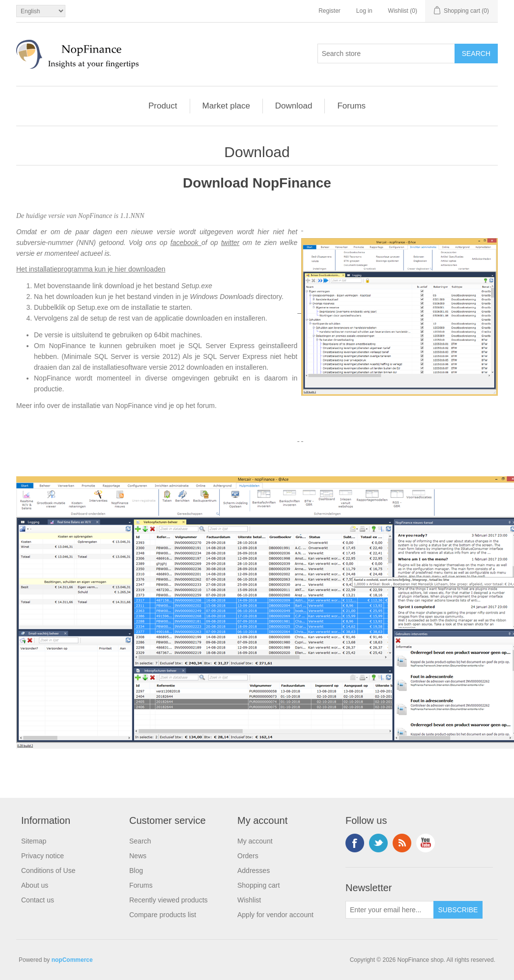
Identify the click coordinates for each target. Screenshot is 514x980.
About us (35, 885)
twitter (230, 243)
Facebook (355, 843)
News (138, 856)
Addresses (254, 871)
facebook (186, 243)
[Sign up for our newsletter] (390, 910)
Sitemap (34, 841)
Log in (364, 11)
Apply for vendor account (275, 915)
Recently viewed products (169, 900)
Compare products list (163, 915)
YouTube (426, 843)
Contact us (38, 900)
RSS (402, 843)
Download (294, 106)
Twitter (378, 843)
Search (140, 841)
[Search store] (386, 54)
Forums (351, 106)
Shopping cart (258, 885)
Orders (248, 856)
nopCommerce (72, 960)
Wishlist (249, 900)
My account (255, 841)
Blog (136, 871)
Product (163, 106)
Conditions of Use (48, 871)
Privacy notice (43, 856)
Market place (226, 106)
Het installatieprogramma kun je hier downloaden (91, 269)
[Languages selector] (41, 11)
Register (329, 11)
